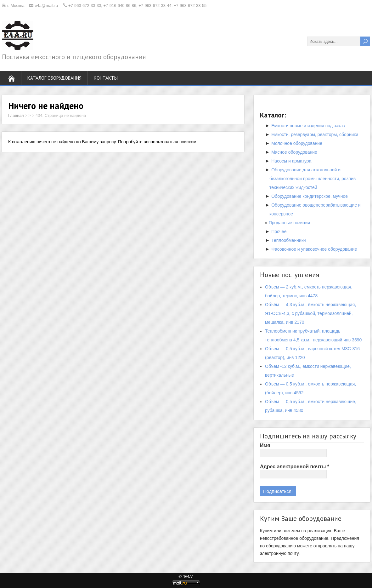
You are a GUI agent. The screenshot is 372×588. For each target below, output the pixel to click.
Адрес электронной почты (295, 467)
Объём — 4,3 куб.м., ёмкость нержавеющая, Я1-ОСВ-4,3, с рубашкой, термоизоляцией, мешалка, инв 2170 (310, 313)
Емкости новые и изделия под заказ (308, 126)
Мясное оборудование (294, 152)
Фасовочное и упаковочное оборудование (314, 249)
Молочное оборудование (297, 143)
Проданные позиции (290, 223)
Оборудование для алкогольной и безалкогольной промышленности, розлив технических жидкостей (313, 179)
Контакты (106, 78)
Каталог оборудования (54, 78)
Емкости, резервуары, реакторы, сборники (315, 134)
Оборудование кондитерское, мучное (310, 196)
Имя (265, 445)
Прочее (279, 231)
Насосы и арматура (291, 161)
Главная (16, 115)
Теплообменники (288, 240)
